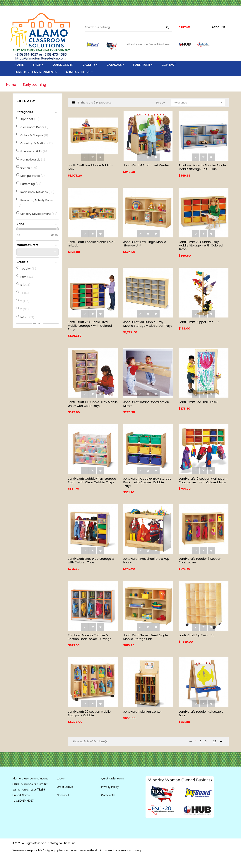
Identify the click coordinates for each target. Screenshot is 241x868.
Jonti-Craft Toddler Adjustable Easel (201, 713)
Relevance (198, 102)
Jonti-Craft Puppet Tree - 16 (199, 322)
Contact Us (108, 795)
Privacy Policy (110, 787)
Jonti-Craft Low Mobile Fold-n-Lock (90, 167)
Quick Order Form (112, 779)
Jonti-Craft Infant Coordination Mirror (146, 404)
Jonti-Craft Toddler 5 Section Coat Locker (200, 561)
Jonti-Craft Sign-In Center (142, 712)
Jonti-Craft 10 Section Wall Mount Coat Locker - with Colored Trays (203, 480)
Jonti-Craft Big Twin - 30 (196, 635)
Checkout (63, 795)
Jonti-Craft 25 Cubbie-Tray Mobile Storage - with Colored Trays (90, 326)
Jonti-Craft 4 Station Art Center (146, 165)
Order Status (65, 787)
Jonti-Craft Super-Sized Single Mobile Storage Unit (145, 637)
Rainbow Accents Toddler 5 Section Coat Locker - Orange (90, 637)
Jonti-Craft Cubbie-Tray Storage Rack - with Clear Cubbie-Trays (92, 480)
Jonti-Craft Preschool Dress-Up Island (146, 561)
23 (215, 741)
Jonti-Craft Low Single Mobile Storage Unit (145, 244)
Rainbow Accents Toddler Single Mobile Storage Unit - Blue (202, 167)
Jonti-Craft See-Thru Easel (198, 402)
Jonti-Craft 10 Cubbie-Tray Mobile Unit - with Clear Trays (93, 404)
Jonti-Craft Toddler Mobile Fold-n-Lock (92, 244)
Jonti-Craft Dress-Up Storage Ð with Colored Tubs (91, 561)
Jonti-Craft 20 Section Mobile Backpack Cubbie (89, 713)
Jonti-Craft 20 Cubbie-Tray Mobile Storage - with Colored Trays (201, 246)
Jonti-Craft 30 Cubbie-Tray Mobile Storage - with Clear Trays (148, 324)
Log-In (61, 779)
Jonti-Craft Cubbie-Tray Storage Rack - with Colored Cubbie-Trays (147, 482)
